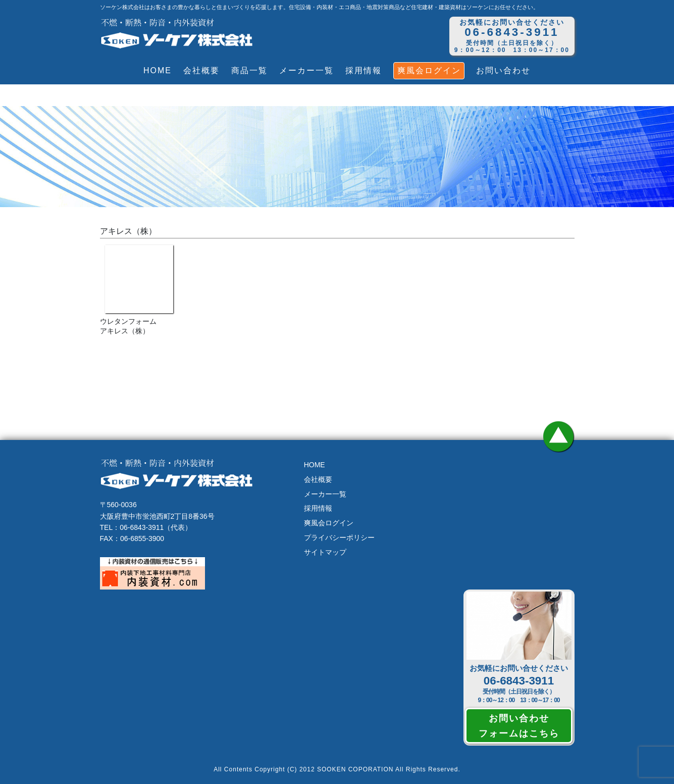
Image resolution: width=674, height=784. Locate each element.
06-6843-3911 (519, 681)
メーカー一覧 (306, 70)
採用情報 (364, 70)
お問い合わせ (503, 70)
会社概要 (201, 70)
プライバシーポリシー (339, 537)
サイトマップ (325, 552)
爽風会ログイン (429, 70)
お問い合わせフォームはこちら (519, 725)
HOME (158, 70)
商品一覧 (249, 70)
